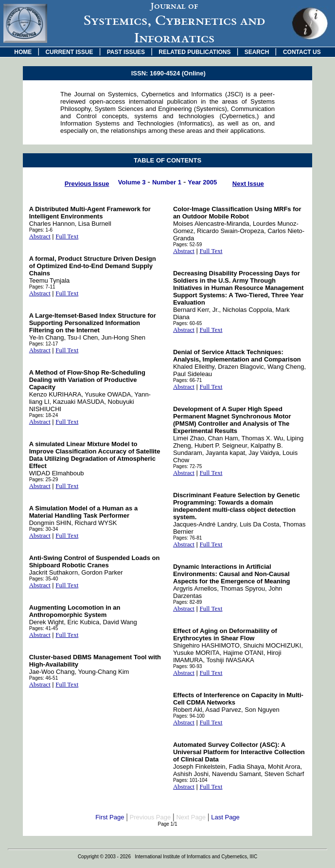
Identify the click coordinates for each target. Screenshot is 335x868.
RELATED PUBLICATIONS (194, 52)
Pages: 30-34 (44, 529)
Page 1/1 (167, 824)
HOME (23, 52)
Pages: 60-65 (188, 323)
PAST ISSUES (126, 52)
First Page (110, 817)
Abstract (40, 236)
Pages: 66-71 (188, 380)
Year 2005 (202, 182)
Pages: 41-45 (44, 628)
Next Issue (248, 184)
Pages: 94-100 (189, 716)
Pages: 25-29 (44, 479)
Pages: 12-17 (44, 344)
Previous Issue (87, 184)
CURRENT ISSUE (69, 52)
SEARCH (257, 52)
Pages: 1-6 (41, 230)
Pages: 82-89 (188, 602)
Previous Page (150, 817)
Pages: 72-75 (188, 466)
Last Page (225, 817)
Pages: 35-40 (44, 579)
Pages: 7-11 (42, 287)
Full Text (67, 236)
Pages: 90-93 (188, 666)
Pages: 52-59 (188, 244)
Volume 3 (132, 182)
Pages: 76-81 (188, 538)
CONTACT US (302, 52)
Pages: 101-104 (190, 780)
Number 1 (167, 182)
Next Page (191, 817)
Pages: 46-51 (44, 678)
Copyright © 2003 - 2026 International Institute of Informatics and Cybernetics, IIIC (167, 857)
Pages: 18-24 (44, 415)
